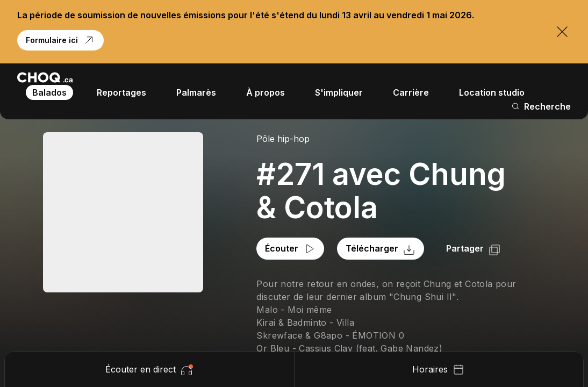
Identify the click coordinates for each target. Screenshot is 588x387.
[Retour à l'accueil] (45, 77)
